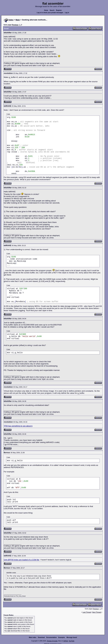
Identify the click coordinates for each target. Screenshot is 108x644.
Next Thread (97, 612)
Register (59, 10)
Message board (72, 637)
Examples (62, 637)
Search (52, 10)
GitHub (66, 641)
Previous (15, 25)
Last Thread (87, 612)
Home (46, 10)
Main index (33, 637)
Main (18, 20)
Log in (67, 13)
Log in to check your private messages (50, 13)
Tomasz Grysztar (52, 641)
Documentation (52, 637)
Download (41, 637)
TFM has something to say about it (18, 426)
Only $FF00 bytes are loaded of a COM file (21, 560)
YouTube (71, 641)
